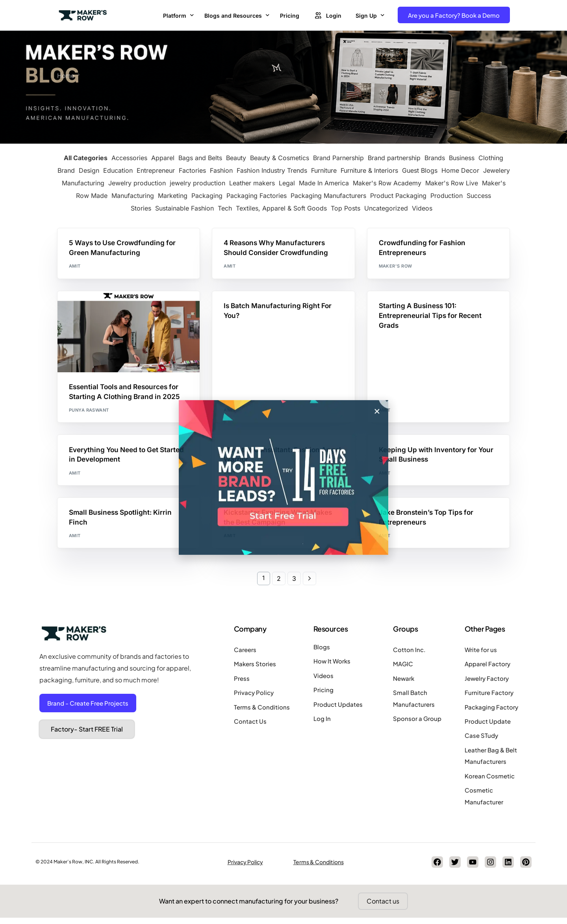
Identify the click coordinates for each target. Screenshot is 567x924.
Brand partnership (394, 157)
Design (89, 170)
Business (462, 157)
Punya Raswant (89, 412)
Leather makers (252, 183)
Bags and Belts (200, 157)
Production (447, 195)
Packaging (207, 195)
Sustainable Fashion (184, 208)
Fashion (221, 170)
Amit (75, 267)
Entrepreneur (156, 170)
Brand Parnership (338, 157)
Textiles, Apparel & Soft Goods (281, 208)
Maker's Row (396, 267)
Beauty (236, 157)
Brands (435, 157)
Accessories (129, 157)
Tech (225, 208)
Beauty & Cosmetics (280, 157)
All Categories (86, 157)
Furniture (324, 170)
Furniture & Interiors (369, 170)
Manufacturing (133, 195)
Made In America (324, 183)
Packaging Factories (257, 195)
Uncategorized (386, 208)
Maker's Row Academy (387, 183)
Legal (287, 183)
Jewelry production (137, 183)
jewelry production (197, 183)
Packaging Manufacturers (328, 195)
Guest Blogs (420, 170)
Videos (422, 208)
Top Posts (346, 208)
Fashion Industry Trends (272, 170)
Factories (192, 170)
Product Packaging (398, 195)
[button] (377, 517)
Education (118, 170)
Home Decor (460, 170)
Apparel (163, 157)
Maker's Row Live (452, 183)
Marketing (173, 195)
